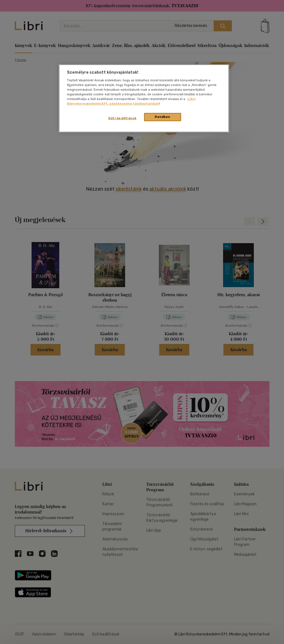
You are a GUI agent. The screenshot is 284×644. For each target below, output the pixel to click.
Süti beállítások (122, 118)
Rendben (162, 117)
